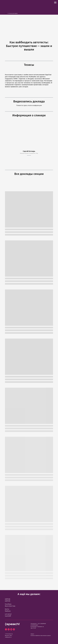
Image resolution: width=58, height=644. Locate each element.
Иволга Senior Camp (10, 606)
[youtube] (11, 629)
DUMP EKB (8, 599)
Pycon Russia (8, 604)
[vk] (9, 629)
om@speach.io (8, 637)
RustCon (7, 609)
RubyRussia (8, 611)
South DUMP (8, 616)
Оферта (32, 634)
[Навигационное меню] (55, 3)
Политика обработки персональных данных (41, 635)
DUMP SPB (8, 601)
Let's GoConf (8, 614)
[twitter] (6, 629)
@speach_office (8, 635)
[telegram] (14, 629)
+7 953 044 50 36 (9, 634)
